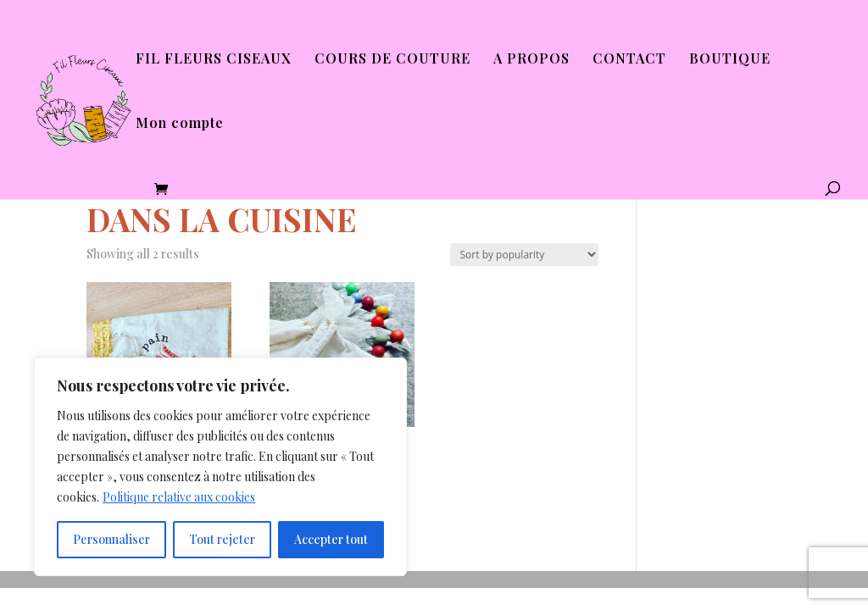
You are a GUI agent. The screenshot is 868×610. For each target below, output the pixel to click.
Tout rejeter (222, 539)
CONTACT (629, 60)
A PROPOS (531, 60)
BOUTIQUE (730, 60)
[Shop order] (524, 255)
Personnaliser (111, 539)
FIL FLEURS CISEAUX (214, 60)
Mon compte (180, 124)
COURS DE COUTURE (392, 60)
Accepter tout (331, 539)
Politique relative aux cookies (179, 497)
